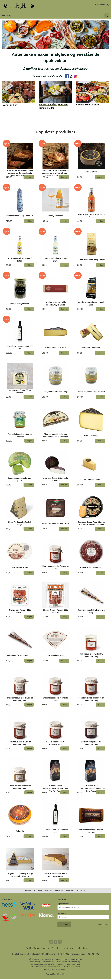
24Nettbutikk (60, 975)
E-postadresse (63, 904)
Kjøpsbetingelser (41, 949)
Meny (6, 16)
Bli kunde (38, 891)
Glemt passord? (103, 925)
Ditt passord (62, 914)
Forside (28, 891)
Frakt (28, 949)
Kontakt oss (82, 891)
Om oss (48, 891)
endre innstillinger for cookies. (55, 970)
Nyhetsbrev (82, 949)
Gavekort (59, 891)
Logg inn (70, 891)
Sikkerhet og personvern (63, 949)
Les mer (75, 968)
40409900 (65, 955)
